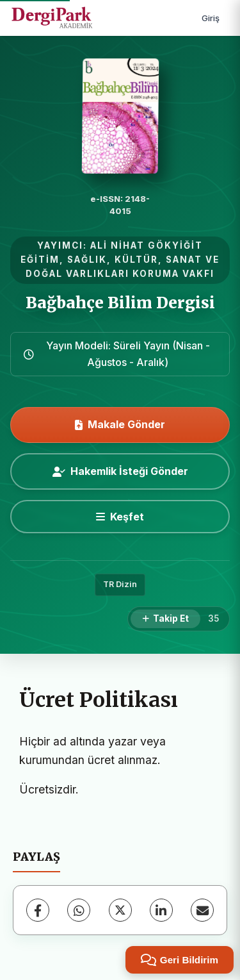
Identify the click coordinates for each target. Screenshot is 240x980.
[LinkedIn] (161, 910)
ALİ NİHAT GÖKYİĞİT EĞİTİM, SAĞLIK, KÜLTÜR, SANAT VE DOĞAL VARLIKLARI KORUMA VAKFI (120, 260)
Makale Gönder (120, 424)
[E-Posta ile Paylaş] (202, 910)
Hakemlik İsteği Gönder (120, 471)
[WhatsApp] (79, 910)
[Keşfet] (120, 517)
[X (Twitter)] (120, 910)
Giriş (211, 18)
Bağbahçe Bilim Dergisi (120, 303)
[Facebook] (38, 910)
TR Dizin (120, 584)
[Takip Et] (165, 619)
